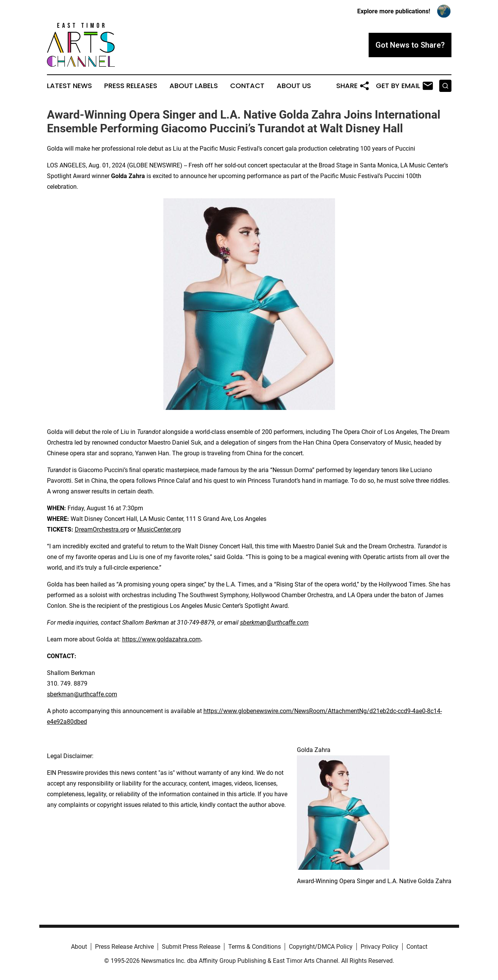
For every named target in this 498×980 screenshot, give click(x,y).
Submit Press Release (191, 947)
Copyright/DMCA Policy (321, 947)
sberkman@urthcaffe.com (82, 694)
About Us (294, 86)
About (79, 947)
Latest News (69, 86)
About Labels (194, 86)
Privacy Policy (380, 947)
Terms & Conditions (255, 947)
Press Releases (131, 86)
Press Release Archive (124, 947)
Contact (247, 86)
